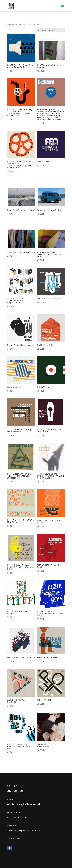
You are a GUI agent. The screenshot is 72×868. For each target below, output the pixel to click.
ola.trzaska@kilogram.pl (24, 804)
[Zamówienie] (51, 30)
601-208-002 (15, 791)
